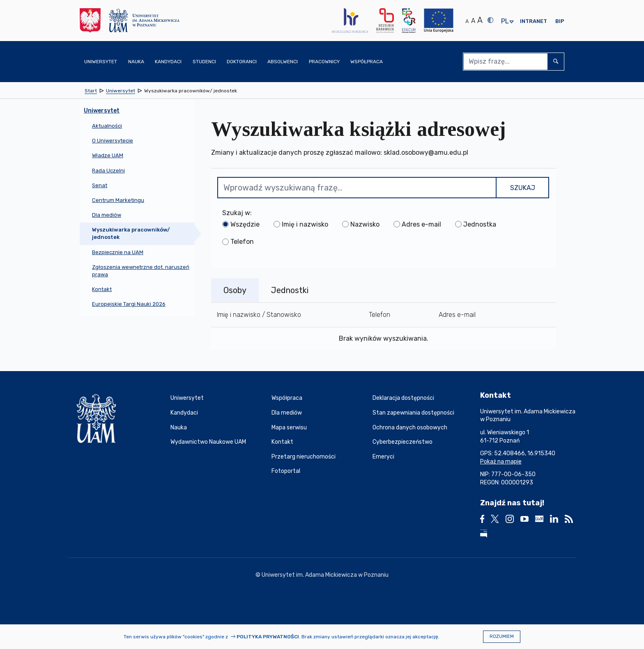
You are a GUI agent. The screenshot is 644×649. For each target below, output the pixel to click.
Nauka (179, 428)
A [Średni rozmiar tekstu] (473, 21)
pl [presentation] (505, 22)
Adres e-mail (421, 224)
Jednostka (480, 224)
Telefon (242, 242)
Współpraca (287, 398)
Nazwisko (365, 224)
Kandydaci (184, 413)
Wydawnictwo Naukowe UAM (208, 442)
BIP (560, 21)
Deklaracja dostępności (403, 398)
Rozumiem (502, 636)
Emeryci (383, 457)
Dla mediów (287, 413)
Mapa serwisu (289, 428)
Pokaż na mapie (501, 462)
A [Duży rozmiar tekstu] (480, 20)
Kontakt (282, 442)
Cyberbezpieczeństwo (402, 442)
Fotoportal (286, 471)
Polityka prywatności (268, 637)
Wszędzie (245, 224)
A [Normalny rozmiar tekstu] (467, 21)
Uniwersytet (187, 398)
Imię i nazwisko (305, 224)
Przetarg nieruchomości (304, 457)
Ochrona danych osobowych (410, 428)
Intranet (534, 21)
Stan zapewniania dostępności (413, 413)
